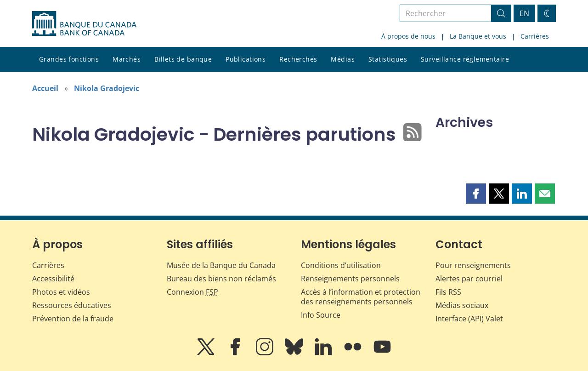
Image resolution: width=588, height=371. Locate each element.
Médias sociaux (462, 305)
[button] (476, 194)
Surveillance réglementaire (465, 59)
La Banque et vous (478, 36)
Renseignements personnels (350, 279)
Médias (343, 59)
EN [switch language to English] (524, 13)
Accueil (45, 88)
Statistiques (388, 59)
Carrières (535, 36)
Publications (246, 59)
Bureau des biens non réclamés (221, 279)
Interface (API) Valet (469, 319)
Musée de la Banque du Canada (221, 265)
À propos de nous (408, 36)
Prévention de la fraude (73, 319)
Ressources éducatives (72, 305)
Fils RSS (448, 292)
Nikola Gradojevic (107, 88)
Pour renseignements (473, 265)
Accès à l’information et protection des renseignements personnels (361, 297)
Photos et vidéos (61, 292)
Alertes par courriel (469, 279)
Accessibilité (53, 279)
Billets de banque (183, 59)
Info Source (321, 315)
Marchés (127, 59)
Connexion (192, 292)
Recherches (298, 59)
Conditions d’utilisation (341, 265)
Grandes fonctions (69, 59)
